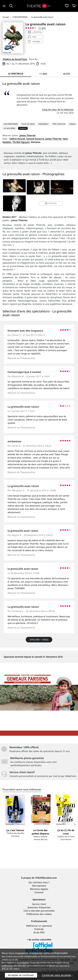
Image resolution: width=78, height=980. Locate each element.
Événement (43, 124)
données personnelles (43, 911)
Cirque (72, 124)
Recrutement (39, 886)
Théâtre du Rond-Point (15, 59)
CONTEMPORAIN (11, 124)
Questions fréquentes (39, 907)
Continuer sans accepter (57, 975)
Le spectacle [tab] (16, 74)
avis (32, 37)
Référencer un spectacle (39, 926)
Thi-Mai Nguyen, (21, 142)
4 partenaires (23, 963)
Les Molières (9, 128)
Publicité (39, 929)
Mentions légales (39, 889)
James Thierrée (28, 135)
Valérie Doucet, (18, 139)
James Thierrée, (54, 139)
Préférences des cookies (39, 914)
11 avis (42, 28)
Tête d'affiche (59, 124)
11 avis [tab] (43, 74)
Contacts (39, 892)
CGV (26, 911)
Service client (39, 904)
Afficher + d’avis (39, 640)
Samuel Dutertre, (36, 139)
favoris (34, 42)
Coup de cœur (28, 124)
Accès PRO (39, 932)
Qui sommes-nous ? (39, 882)
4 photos (35, 32)
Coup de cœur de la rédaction (58, 109)
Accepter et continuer (21, 975)
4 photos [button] (51, 203)
